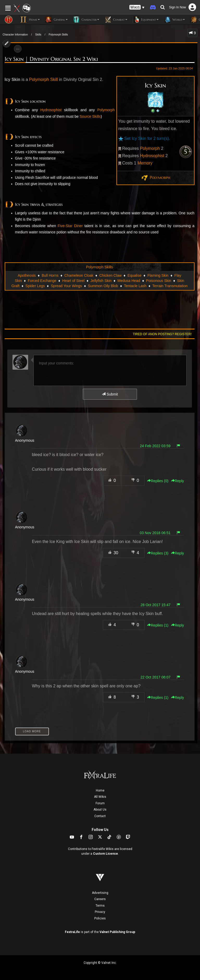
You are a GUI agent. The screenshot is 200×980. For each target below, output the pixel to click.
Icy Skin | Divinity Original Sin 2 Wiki (51, 59)
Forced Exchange (42, 281)
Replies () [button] (158, 481)
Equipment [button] (146, 20)
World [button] (174, 20)
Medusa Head (129, 281)
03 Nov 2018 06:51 (155, 533)
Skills (38, 35)
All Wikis (100, 797)
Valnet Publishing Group (117, 932)
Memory (145, 163)
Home (100, 790)
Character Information (15, 35)
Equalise (135, 275)
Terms (100, 906)
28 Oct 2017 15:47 (156, 605)
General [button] (56, 20)
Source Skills (90, 116)
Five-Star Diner (70, 226)
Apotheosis (27, 275)
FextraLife (72, 932)
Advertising (100, 893)
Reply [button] (178, 481)
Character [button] (86, 20)
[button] (137, 7)
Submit (110, 394)
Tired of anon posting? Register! (162, 334)
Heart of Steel (73, 281)
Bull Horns (50, 275)
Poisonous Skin (159, 281)
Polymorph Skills (58, 35)
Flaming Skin (158, 275)
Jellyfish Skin (101, 281)
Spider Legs (35, 286)
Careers (100, 899)
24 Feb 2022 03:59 (155, 446)
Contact (100, 816)
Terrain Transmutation (170, 286)
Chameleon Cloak (79, 275)
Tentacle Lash (135, 286)
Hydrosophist (152, 156)
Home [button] (30, 20)
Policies (100, 918)
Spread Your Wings (66, 286)
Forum (100, 803)
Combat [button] (116, 20)
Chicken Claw (110, 275)
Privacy (100, 912)
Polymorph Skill (43, 79)
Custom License (105, 854)
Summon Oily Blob (103, 286)
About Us (100, 810)
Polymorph (150, 148)
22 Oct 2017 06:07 (156, 677)
